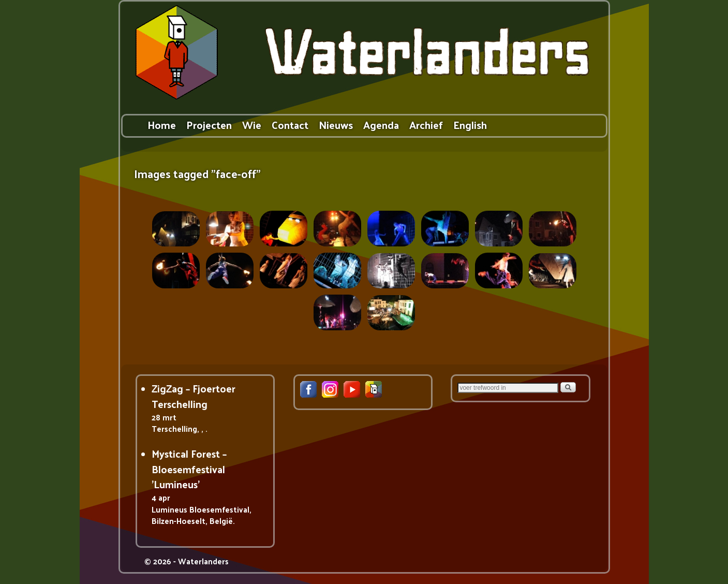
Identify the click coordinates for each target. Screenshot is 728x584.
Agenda (381, 125)
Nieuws (336, 125)
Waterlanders (203, 561)
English (470, 125)
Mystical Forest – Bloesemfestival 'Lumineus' (189, 469)
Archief (426, 125)
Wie (252, 125)
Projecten (209, 125)
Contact (290, 125)
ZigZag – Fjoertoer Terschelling (194, 396)
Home (162, 125)
